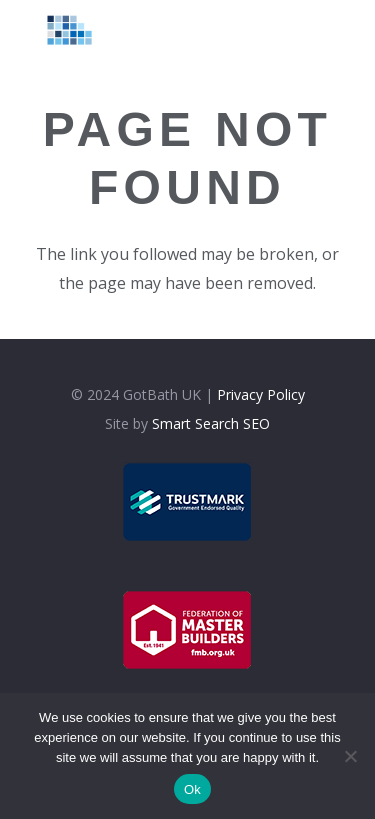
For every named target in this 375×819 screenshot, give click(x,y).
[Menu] (317, 30)
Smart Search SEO (211, 423)
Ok (192, 789)
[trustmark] (187, 502)
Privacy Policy (261, 394)
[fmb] (187, 630)
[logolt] (62, 30)
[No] (350, 756)
